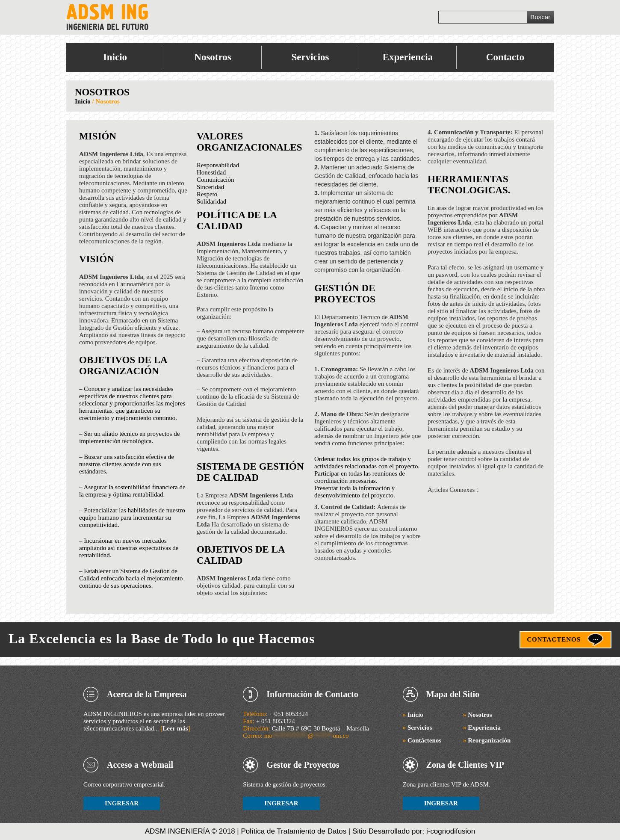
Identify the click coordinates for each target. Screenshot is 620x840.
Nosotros (213, 57)
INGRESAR (122, 803)
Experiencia (408, 57)
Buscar (540, 17)
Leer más (175, 728)
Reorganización (487, 740)
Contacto (505, 57)
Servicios (310, 57)
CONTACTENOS (554, 639)
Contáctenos (422, 740)
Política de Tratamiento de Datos (294, 831)
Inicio (115, 57)
